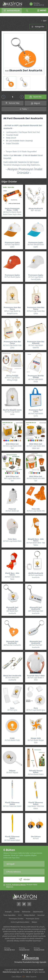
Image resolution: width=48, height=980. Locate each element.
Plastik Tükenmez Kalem (12, 803)
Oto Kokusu (36, 837)
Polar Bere (12, 539)
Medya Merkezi (30, 915)
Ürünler (17, 912)
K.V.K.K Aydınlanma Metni (20, 922)
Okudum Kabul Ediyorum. (22, 886)
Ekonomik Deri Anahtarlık (12, 608)
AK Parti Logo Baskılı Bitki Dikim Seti (36, 447)
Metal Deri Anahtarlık (12, 676)
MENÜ (42, 10)
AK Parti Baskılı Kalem (36, 774)
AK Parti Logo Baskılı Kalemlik (36, 346)
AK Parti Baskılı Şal (12, 511)
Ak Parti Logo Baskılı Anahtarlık (36, 576)
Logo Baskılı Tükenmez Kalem (36, 807)
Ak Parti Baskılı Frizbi (12, 740)
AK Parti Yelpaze (12, 773)
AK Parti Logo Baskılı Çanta (12, 413)
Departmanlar (38, 912)
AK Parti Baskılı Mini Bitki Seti (36, 480)
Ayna (12, 708)
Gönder (24, 880)
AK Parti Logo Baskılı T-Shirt (36, 679)
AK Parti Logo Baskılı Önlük (36, 380)
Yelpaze (12, 771)
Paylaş (23, 109)
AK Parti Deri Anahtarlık (12, 645)
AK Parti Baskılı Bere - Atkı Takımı (36, 544)
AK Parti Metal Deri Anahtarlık (12, 679)
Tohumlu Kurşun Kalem (36, 771)
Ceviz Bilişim (16, 977)
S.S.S (20, 915)
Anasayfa (8, 912)
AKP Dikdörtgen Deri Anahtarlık (36, 612)
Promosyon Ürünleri (16, 919)
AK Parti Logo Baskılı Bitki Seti (12, 447)
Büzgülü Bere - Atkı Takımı (36, 540)
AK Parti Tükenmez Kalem (12, 806)
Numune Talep (12, 103)
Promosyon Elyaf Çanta (36, 411)
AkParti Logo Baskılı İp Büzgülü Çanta (12, 312)
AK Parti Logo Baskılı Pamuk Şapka (36, 278)
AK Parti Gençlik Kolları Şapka (36, 246)
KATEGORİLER (12, 10)
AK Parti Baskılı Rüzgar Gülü (36, 741)
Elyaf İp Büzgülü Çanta (12, 410)
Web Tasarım (31, 977)
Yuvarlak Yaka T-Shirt (36, 676)
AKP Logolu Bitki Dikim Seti (12, 480)
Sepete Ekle (35, 97)
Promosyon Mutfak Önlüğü (36, 377)
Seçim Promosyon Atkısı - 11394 (12, 209)
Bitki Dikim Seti (12, 444)
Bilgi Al (35, 103)
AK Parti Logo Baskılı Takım (12, 578)
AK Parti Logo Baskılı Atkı (36, 511)
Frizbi (12, 738)
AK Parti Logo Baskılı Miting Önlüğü (12, 379)
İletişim (34, 922)
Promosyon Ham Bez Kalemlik (36, 342)
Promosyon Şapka (12, 243)
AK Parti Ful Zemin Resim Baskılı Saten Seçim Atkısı (12, 213)
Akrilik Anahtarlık (36, 573)
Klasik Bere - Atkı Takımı (12, 574)
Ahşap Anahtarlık (36, 208)
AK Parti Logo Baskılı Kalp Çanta (12, 346)
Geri (44, 21)
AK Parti (36, 839)
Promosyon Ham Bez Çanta (12, 308)
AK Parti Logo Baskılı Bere (12, 541)
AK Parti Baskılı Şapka (12, 277)
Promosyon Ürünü (33, 919)
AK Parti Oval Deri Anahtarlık (36, 646)
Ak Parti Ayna (12, 710)
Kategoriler (38, 27)
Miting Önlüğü (12, 376)
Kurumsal (41, 915)
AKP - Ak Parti (36, 210)
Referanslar (26, 912)
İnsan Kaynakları (10, 915)
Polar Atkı (36, 509)
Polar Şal (12, 509)
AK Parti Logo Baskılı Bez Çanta (36, 312)
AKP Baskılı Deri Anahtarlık (12, 612)
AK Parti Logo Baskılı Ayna (36, 710)
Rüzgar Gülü (36, 738)
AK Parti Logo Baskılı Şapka (12, 246)
